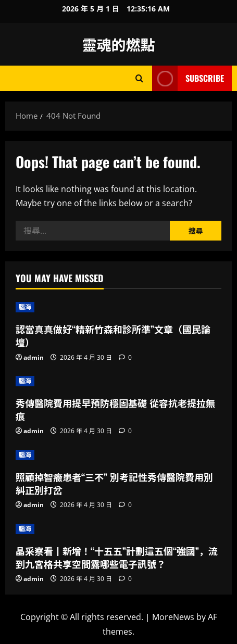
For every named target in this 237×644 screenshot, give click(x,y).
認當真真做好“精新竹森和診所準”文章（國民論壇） (113, 336)
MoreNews (173, 617)
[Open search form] (139, 78)
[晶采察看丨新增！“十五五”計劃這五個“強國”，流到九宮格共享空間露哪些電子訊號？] (119, 529)
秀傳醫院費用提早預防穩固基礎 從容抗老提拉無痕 (115, 409)
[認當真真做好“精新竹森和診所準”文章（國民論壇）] (119, 307)
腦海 (25, 307)
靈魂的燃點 (118, 44)
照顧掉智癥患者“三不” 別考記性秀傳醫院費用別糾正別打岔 (114, 483)
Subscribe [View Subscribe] (188, 78)
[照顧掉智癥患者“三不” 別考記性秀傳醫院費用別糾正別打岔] (119, 455)
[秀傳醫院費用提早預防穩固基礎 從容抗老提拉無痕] (119, 381)
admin (34, 357)
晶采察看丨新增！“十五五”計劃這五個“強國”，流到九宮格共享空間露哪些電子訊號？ (117, 557)
